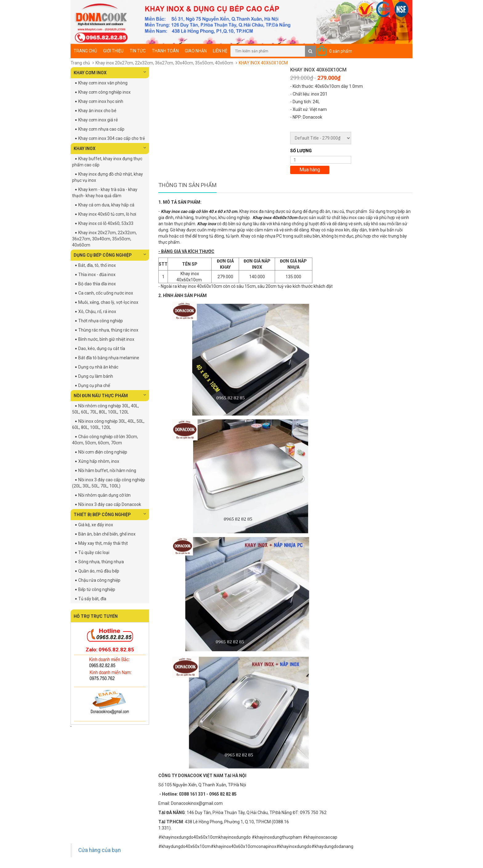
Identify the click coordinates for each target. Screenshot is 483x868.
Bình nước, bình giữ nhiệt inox (106, 339)
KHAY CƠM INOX (110, 72)
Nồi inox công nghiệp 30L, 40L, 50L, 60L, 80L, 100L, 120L (108, 424)
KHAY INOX (110, 148)
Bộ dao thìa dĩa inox (97, 284)
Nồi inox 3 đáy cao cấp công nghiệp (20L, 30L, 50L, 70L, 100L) (109, 483)
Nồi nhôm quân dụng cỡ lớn (104, 495)
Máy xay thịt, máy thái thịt (103, 543)
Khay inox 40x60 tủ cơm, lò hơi (107, 214)
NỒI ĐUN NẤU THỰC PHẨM (110, 395)
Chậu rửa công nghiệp (99, 580)
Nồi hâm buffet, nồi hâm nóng (107, 471)
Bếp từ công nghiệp (97, 589)
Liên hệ (220, 51)
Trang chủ (85, 51)
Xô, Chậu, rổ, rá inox (97, 312)
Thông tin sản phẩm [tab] (187, 185)
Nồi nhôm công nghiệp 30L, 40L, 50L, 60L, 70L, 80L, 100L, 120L (106, 409)
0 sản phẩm (341, 51)
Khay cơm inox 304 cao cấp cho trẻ (112, 138)
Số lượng (301, 151)
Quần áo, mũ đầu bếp (99, 571)
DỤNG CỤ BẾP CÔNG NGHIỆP (110, 255)
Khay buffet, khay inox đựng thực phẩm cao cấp (107, 162)
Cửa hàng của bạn (99, 850)
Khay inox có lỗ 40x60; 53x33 (106, 223)
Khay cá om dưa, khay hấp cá (106, 205)
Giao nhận (196, 51)
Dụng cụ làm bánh (96, 376)
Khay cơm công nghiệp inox (104, 92)
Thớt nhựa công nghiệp (101, 321)
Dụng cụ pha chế (94, 385)
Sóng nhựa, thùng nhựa (101, 562)
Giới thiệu (113, 51)
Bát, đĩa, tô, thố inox (97, 265)
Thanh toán (165, 51)
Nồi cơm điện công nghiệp (103, 452)
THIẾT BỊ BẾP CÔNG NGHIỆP (110, 514)
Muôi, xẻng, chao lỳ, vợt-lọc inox (108, 302)
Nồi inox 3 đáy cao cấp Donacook (110, 504)
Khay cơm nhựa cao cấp (101, 129)
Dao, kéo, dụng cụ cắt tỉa (102, 348)
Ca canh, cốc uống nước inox (106, 293)
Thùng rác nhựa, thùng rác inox (108, 330)
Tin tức (138, 51)
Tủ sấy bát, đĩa (92, 599)
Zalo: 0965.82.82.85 (110, 650)
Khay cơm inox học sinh (101, 101)
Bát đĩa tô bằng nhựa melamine (109, 358)
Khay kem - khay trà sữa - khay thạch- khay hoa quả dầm (105, 193)
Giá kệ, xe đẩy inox (96, 525)
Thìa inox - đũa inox (97, 275)
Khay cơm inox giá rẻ (98, 120)
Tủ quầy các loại (94, 552)
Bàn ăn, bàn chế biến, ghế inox (107, 534)
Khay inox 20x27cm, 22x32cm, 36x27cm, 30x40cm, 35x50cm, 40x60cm (164, 63)
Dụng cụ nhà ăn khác (98, 367)
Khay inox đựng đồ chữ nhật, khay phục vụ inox (108, 177)
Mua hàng (310, 170)
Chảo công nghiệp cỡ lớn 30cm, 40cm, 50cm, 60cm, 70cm (105, 440)
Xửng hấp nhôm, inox (99, 461)
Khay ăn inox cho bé (97, 111)
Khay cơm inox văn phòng (103, 83)
